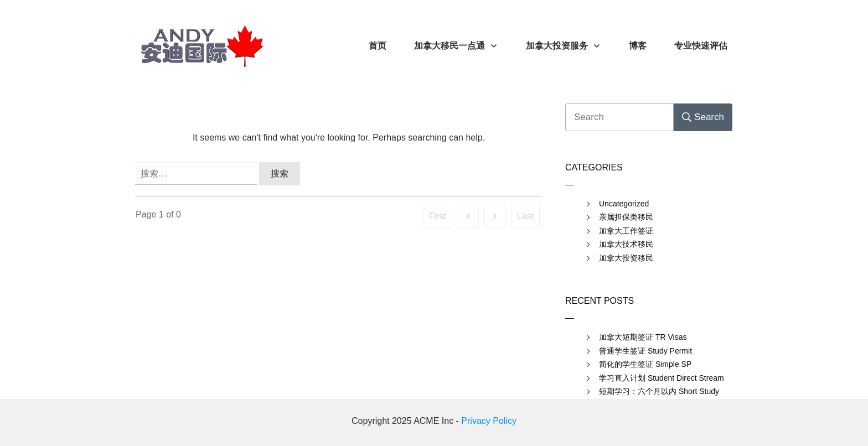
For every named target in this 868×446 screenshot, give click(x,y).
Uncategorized (624, 204)
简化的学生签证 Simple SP (645, 364)
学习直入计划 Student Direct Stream (662, 378)
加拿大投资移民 (626, 258)
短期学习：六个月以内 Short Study (659, 391)
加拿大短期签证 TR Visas (643, 337)
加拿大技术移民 (626, 244)
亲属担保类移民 (626, 217)
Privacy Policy (489, 421)
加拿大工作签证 (626, 231)
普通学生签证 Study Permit (645, 351)
